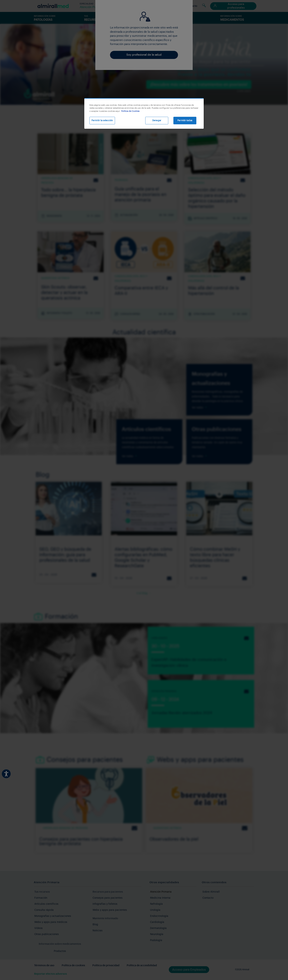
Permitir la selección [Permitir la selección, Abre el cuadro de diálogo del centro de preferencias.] (102, 120)
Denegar (157, 120)
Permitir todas (185, 120)
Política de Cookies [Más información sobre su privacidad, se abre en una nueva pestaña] (130, 111)
